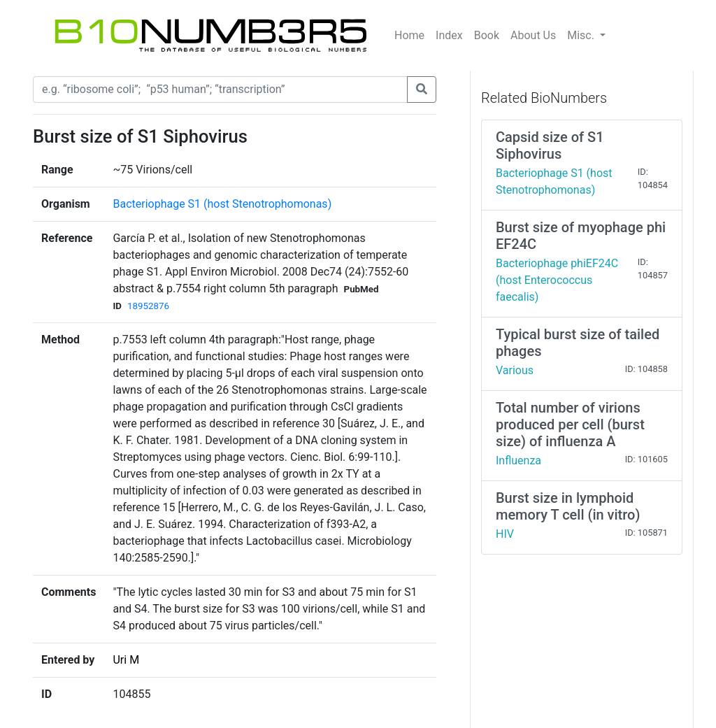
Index (449, 35)
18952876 (148, 306)
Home (409, 35)
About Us (533, 35)
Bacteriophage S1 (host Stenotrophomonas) (222, 204)
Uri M (126, 660)
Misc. (582, 35)
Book (487, 35)
